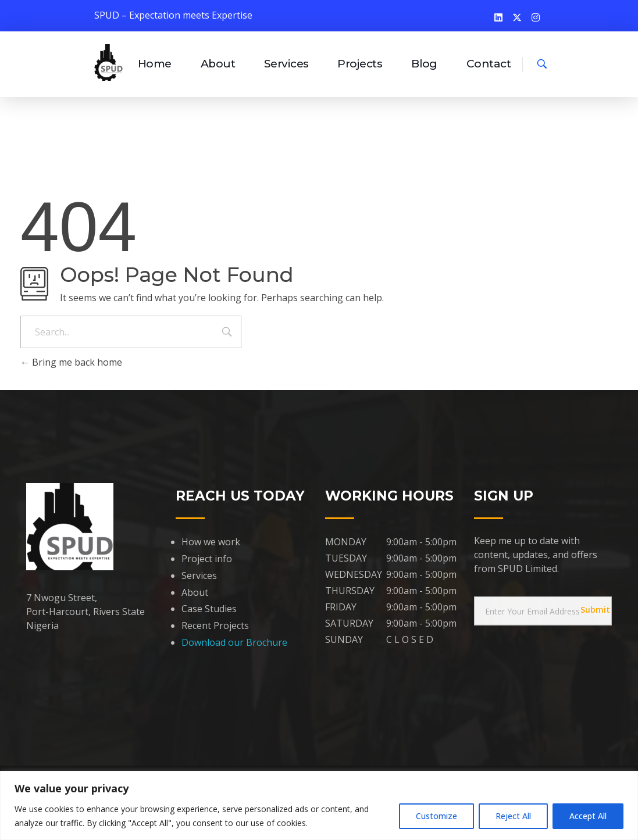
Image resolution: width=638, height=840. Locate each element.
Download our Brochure (234, 642)
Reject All (513, 816)
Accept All (588, 816)
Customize (436, 816)
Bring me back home (71, 362)
